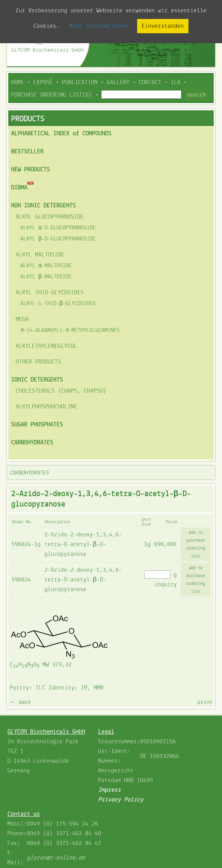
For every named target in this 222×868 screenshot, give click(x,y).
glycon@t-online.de (56, 858)
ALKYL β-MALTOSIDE (46, 277)
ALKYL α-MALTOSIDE (46, 266)
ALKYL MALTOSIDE (40, 255)
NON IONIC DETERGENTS (43, 206)
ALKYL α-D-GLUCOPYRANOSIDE (58, 228)
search (196, 95)
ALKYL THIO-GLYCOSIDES (50, 293)
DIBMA (19, 188)
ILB (176, 82)
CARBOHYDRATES (32, 443)
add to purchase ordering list (196, 544)
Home (18, 82)
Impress (109, 790)
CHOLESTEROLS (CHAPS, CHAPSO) (61, 391)
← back (20, 702)
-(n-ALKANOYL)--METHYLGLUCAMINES (70, 330)
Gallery (118, 82)
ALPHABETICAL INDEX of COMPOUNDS (61, 134)
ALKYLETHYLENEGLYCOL (46, 346)
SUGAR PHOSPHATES (37, 425)
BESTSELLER (27, 152)
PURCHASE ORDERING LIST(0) (52, 95)
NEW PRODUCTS (31, 170)
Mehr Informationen (98, 26)
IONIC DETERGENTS (37, 380)
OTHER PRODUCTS (38, 362)
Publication (80, 82)
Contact (150, 82)
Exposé (43, 82)
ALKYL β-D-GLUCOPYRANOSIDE (58, 239)
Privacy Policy (121, 800)
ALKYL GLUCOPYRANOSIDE (50, 217)
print (205, 702)
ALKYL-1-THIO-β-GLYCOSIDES (58, 304)
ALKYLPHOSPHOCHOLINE (46, 407)
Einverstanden (163, 26)
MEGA (22, 319)
